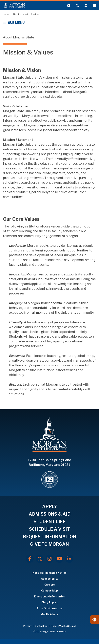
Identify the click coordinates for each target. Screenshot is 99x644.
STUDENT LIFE (50, 522)
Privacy (28, 626)
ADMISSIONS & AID (50, 514)
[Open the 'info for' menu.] (86, 6)
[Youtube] (59, 559)
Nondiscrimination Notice (49, 573)
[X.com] (40, 559)
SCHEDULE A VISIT (49, 529)
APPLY (50, 506)
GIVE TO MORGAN (49, 544)
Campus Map (49, 590)
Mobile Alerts (49, 614)
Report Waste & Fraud (63, 626)
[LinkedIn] (69, 559)
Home (6, 14)
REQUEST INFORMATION (50, 537)
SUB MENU (14, 23)
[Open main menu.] (95, 6)
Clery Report (50, 602)
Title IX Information (49, 608)
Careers (50, 585)
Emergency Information (50, 596)
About (16, 14)
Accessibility (50, 579)
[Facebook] (30, 559)
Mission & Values (31, 14)
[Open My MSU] (69, 6)
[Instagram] (49, 559)
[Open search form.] (77, 6)
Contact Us (41, 626)
